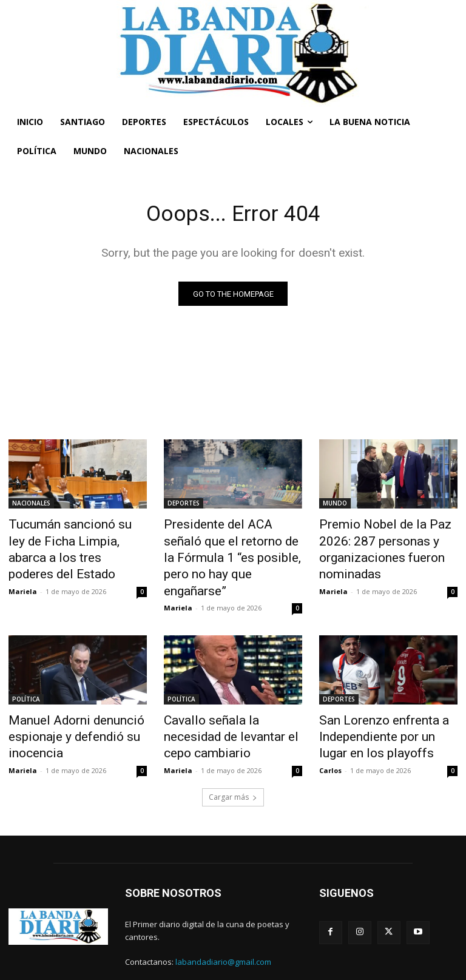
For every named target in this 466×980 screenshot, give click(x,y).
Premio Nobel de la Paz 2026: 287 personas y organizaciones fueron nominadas (386, 546)
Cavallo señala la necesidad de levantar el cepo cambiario (231, 699)
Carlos (330, 734)
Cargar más (233, 761)
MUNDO (335, 505)
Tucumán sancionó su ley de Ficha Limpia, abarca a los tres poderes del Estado (77, 539)
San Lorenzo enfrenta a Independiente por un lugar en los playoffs (387, 706)
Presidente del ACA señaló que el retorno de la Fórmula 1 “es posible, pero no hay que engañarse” (232, 546)
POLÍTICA (26, 672)
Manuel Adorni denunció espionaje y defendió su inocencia (63, 706)
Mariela (23, 568)
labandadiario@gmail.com (223, 926)
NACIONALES (31, 505)
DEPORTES (184, 505)
